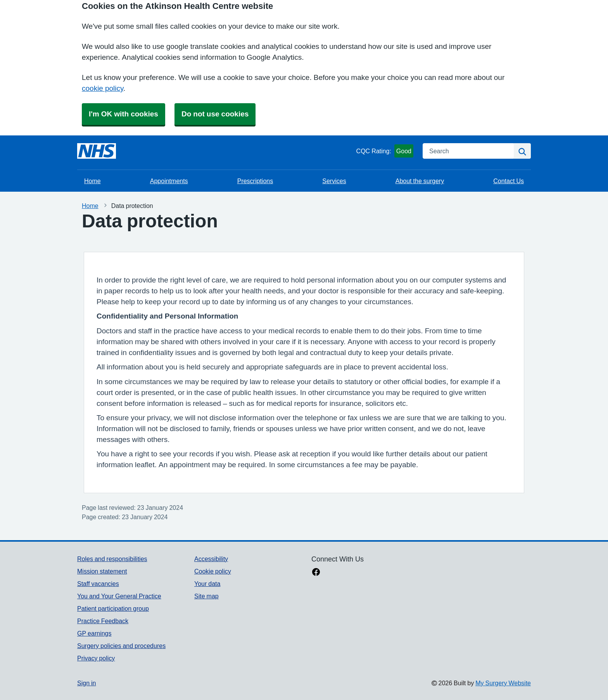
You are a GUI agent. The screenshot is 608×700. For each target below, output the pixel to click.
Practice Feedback (103, 621)
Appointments (169, 181)
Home (92, 181)
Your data (207, 584)
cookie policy (103, 88)
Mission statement (102, 571)
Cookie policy (213, 571)
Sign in (86, 683)
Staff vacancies (98, 584)
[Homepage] (97, 151)
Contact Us (509, 181)
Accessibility (211, 559)
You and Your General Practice (119, 596)
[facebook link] (316, 573)
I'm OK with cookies (123, 114)
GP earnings (94, 633)
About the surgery (420, 181)
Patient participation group (113, 608)
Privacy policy (96, 658)
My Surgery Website (503, 683)
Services (334, 181)
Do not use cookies (215, 114)
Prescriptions (255, 181)
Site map (206, 596)
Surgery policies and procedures (121, 646)
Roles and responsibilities (112, 559)
